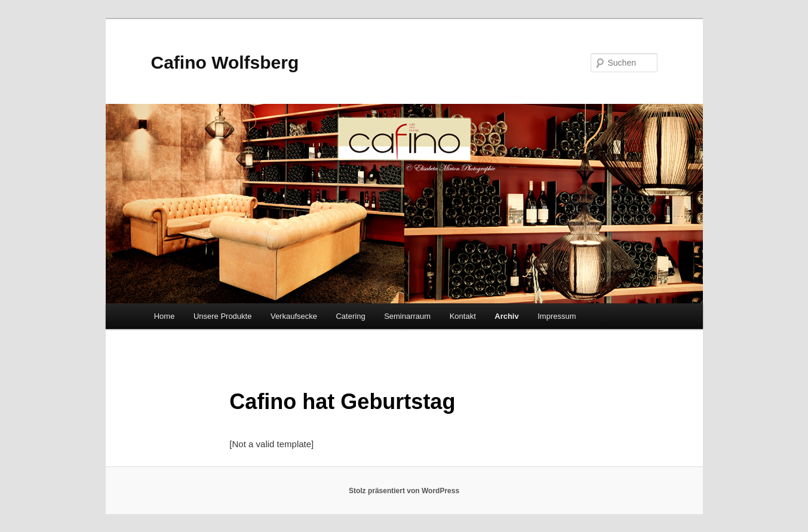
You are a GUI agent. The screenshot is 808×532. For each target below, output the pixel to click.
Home (165, 316)
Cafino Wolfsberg (225, 62)
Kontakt (463, 316)
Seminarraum (407, 316)
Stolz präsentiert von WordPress (404, 491)
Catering (350, 316)
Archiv (506, 316)
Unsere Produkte (223, 316)
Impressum (557, 316)
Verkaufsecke (294, 316)
